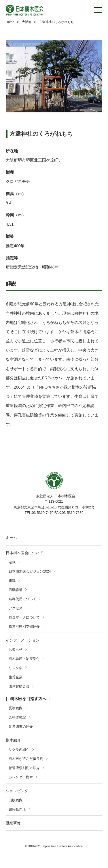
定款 (12, 562)
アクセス (16, 608)
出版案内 (16, 800)
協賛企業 (16, 677)
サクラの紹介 (19, 750)
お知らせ (16, 650)
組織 (12, 581)
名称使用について (22, 599)
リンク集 (16, 668)
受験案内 (16, 708)
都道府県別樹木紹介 (24, 768)
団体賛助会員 (19, 686)
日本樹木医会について (24, 553)
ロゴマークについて (24, 617)
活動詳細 (16, 590)
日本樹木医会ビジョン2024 (30, 571)
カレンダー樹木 (21, 777)
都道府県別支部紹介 (24, 627)
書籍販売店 (17, 809)
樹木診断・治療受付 (24, 659)
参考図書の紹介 (21, 727)
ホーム (11, 538)
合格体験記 (17, 717)
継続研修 (13, 823)
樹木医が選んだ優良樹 (26, 759)
